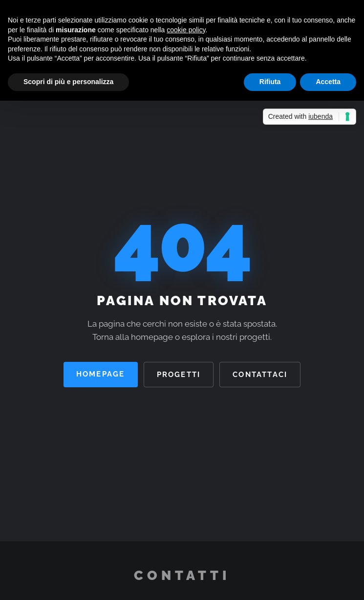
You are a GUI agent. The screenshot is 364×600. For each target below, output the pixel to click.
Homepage (101, 374)
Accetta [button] (328, 82)
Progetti (179, 374)
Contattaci (260, 374)
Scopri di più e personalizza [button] (68, 82)
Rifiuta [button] (270, 82)
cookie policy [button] (186, 30)
